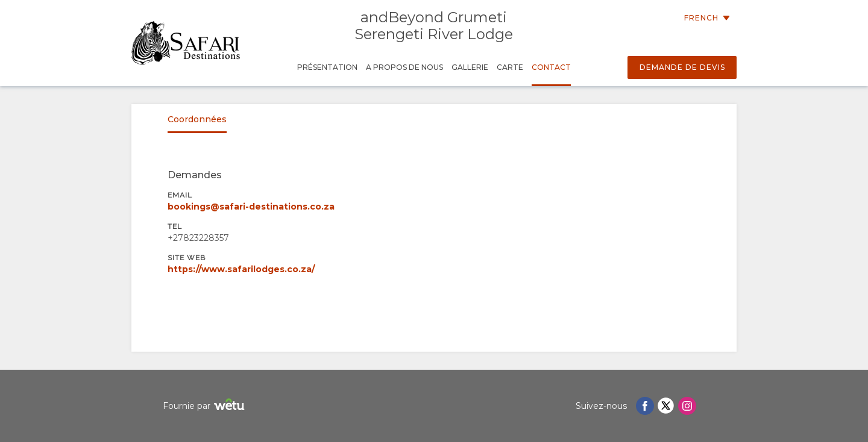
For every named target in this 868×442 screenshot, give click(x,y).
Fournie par (205, 406)
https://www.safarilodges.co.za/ (241, 269)
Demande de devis (682, 67)
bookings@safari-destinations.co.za (251, 207)
